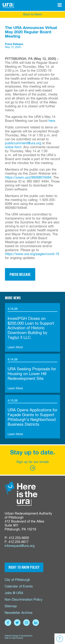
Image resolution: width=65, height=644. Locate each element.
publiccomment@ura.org (23, 143)
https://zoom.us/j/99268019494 (28, 178)
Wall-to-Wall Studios (14, 638)
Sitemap (11, 606)
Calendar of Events (19, 587)
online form (13, 147)
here (52, 121)
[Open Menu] (60, 5)
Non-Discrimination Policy (23, 600)
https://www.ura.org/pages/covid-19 (32, 254)
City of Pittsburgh (17, 580)
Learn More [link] (15, 347)
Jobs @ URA (14, 593)
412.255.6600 (19, 538)
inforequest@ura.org (20, 546)
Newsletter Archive (19, 613)
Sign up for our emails (33, 466)
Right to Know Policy (24, 567)
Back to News (32, 15)
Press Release (20, 274)
